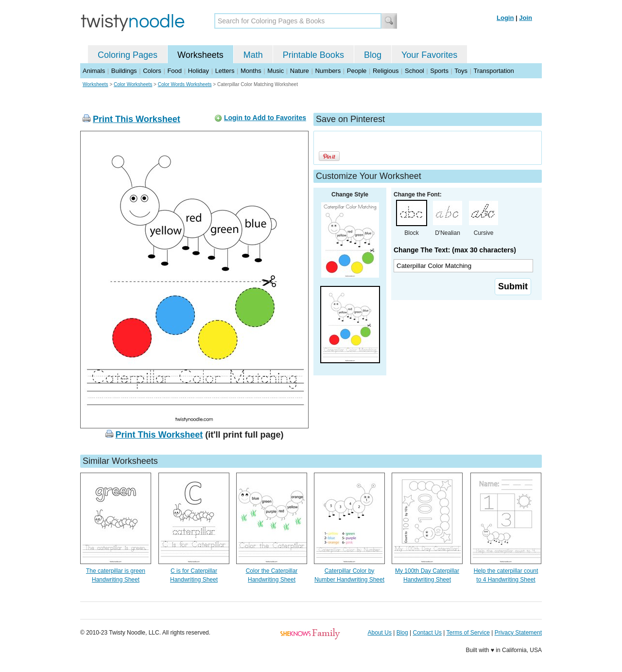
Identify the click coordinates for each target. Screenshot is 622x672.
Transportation (493, 71)
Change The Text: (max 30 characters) (455, 250)
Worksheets (200, 55)
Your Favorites (429, 55)
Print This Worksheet (137, 119)
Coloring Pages (128, 55)
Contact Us (427, 633)
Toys (461, 71)
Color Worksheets (133, 84)
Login (505, 18)
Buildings (124, 71)
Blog (373, 55)
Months (251, 71)
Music (276, 71)
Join (526, 18)
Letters (225, 71)
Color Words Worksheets (185, 84)
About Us (380, 633)
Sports (439, 71)
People (357, 71)
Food (174, 71)
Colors (152, 71)
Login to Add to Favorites (265, 118)
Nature (300, 71)
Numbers (328, 71)
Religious (386, 71)
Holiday (199, 71)
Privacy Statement (518, 633)
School (415, 71)
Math (253, 55)
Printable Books (313, 55)
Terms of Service (468, 633)
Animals (94, 71)
